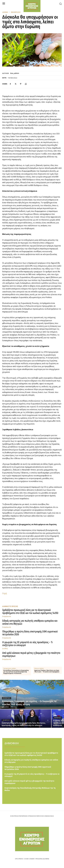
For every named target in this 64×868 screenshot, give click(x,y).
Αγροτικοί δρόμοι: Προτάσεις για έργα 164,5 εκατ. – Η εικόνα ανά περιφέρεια (47, 671)
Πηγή (5, 593)
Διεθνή (5, 12)
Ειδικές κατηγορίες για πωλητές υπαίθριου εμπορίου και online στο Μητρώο (30, 622)
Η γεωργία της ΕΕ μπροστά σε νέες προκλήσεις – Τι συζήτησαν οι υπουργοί (27, 644)
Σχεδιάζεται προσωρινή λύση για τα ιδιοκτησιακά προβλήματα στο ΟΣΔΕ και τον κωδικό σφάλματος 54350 (30, 611)
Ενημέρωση (16, 12)
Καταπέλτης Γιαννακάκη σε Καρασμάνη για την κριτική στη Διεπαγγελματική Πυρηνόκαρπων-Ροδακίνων (16, 672)
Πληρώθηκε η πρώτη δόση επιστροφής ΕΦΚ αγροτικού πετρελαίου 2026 (30, 633)
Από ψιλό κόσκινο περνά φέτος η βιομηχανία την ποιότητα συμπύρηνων (31, 654)
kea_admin (15, 73)
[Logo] (32, 839)
